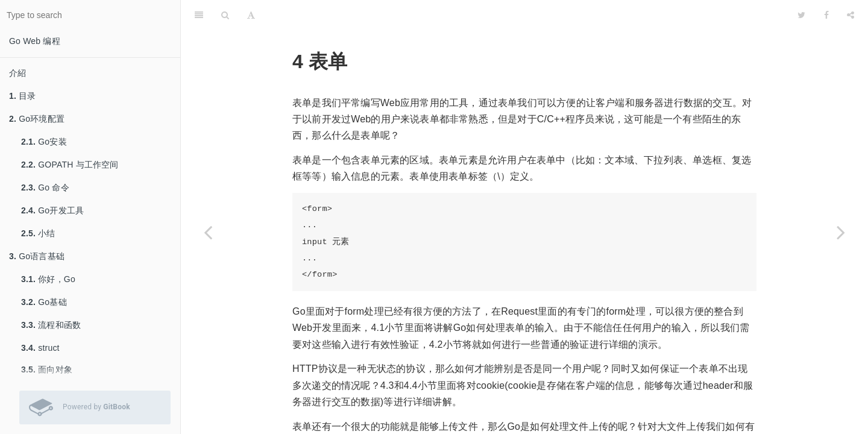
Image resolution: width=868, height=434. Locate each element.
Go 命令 (45, 187)
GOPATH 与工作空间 (70, 165)
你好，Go (48, 279)
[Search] (225, 15)
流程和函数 (51, 325)
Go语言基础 (37, 256)
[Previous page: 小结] (208, 232)
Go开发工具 (52, 210)
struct (40, 348)
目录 (23, 96)
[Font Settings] (251, 15)
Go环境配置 (37, 119)
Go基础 (44, 302)
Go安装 (44, 142)
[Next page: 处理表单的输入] (841, 232)
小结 (38, 233)
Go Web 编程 (35, 41)
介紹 (17, 73)
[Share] (851, 15)
